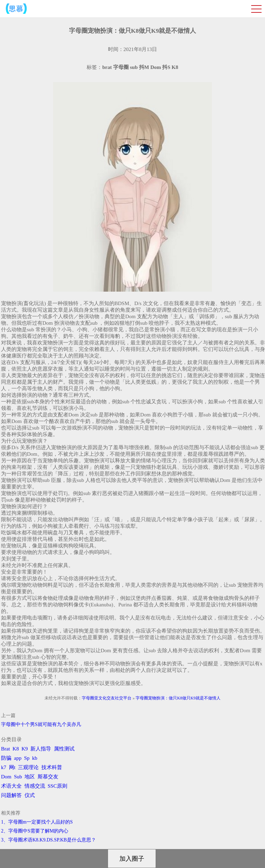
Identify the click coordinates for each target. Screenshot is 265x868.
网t (12, 767)
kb (35, 758)
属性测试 (64, 749)
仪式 (30, 795)
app (18, 758)
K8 (16, 749)
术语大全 (11, 786)
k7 (4, 767)
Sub (18, 777)
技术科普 (52, 767)
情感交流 (35, 786)
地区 (30, 777)
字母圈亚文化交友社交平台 (107, 698)
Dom (6, 777)
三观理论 (28, 767)
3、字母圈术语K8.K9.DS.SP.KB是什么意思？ (48, 840)
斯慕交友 (48, 777)
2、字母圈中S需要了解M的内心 (35, 831)
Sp (27, 758)
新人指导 (41, 749)
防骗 (6, 758)
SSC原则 (57, 786)
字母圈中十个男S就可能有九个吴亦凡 (41, 724)
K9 (24, 749)
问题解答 (11, 795)
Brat (6, 749)
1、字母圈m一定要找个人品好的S (37, 822)
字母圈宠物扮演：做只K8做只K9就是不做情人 (178, 698)
